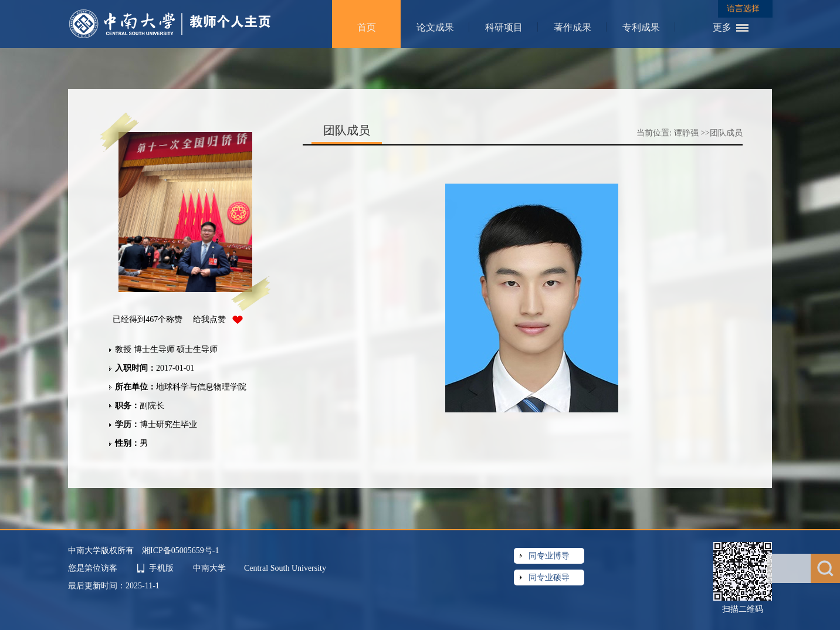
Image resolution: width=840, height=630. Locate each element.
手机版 (161, 568)
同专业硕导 (549, 577)
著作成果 (573, 27)
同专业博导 (549, 556)
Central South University (285, 568)
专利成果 (641, 27)
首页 (367, 27)
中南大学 (211, 568)
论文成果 (435, 27)
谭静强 (686, 133)
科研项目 (504, 27)
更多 (722, 27)
